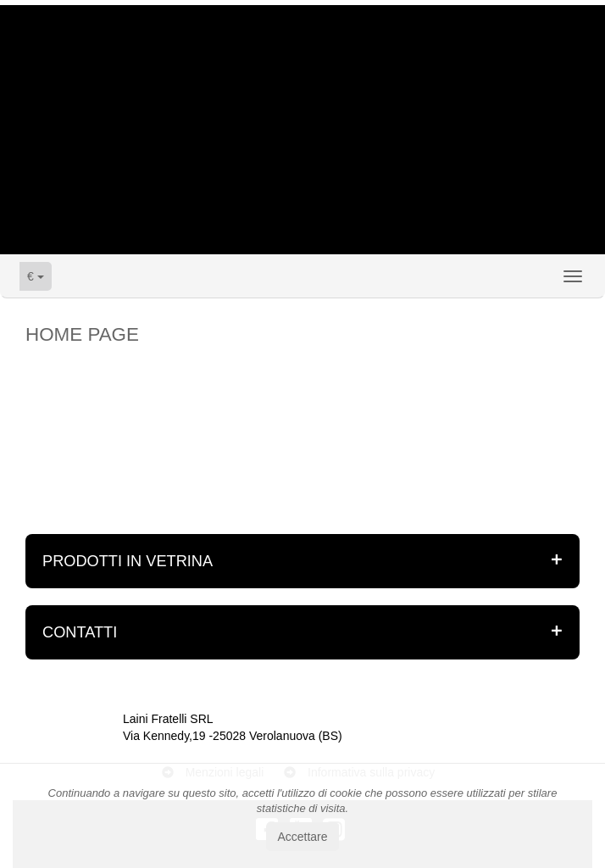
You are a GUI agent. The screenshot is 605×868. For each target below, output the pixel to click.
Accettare (302, 837)
